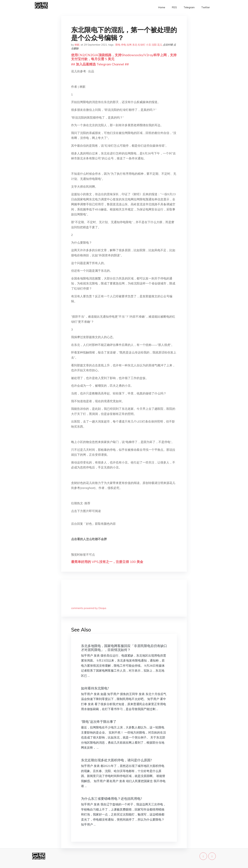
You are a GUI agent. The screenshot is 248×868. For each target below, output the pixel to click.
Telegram (189, 7)
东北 (135, 45)
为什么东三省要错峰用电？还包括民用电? (112, 799)
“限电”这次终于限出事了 (99, 722)
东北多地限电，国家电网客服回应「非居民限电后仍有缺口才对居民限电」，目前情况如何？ (124, 648)
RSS (174, 7)
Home (162, 7)
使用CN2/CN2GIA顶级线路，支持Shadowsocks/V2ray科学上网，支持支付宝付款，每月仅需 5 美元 (124, 57)
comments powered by (89, 608)
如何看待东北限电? (95, 688)
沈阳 (154, 45)
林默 (77, 45)
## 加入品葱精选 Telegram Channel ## (100, 64)
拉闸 (129, 45)
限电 (118, 45)
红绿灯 (142, 45)
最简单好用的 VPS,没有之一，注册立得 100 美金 (107, 562)
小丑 (148, 45)
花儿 (160, 45)
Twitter (206, 7)
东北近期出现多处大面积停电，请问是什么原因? (116, 760)
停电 (124, 45)
